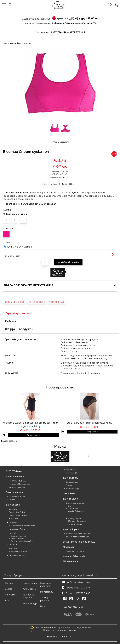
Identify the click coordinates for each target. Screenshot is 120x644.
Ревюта (11, 321)
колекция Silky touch (74, 556)
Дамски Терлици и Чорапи (78, 533)
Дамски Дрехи (71, 478)
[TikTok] (85, 599)
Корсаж (13, 533)
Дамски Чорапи (71, 529)
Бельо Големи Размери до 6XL (79, 542)
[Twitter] (72, 599)
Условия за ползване (29, 596)
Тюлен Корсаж (17, 539)
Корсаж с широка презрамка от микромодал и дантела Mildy (31, 424)
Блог (43, 606)
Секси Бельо (70, 493)
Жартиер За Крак (19, 552)
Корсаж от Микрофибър (22, 541)
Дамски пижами (14, 492)
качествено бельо (14, 302)
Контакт (10, 595)
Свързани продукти (19, 329)
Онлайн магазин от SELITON (60, 641)
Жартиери (14, 548)
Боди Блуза (71, 469)
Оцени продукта (61, 142)
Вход (8, 600)
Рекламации (47, 592)
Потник (70, 485)
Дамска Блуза (72, 488)
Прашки (14, 518)
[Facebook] (65, 599)
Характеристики (17, 313)
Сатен (12, 500)
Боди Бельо (14, 509)
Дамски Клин (72, 482)
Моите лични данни (60, 635)
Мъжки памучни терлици (78, 537)
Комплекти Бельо (17, 529)
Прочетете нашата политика (60, 630)
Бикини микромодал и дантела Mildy (89, 423)
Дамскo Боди (13, 505)
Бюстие (28, 43)
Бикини (71, 506)
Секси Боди (71, 473)
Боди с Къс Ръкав (17, 512)
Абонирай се (10, 441)
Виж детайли (33, 435)
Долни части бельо (75, 503)
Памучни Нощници (18, 481)
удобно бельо (57, 302)
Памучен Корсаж (18, 536)
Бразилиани (73, 509)
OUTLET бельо (14, 471)
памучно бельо (37, 302)
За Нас (9, 589)
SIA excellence (71, 561)
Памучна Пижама (17, 496)
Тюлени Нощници (17, 487)
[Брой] (45, 262)
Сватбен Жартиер (77, 521)
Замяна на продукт (46, 584)
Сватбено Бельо (17, 555)
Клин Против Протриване (23, 526)
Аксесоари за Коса (75, 551)
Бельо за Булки (75, 518)
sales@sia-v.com (82, 582)
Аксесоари (69, 547)
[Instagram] (78, 599)
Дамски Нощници (15, 476)
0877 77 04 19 (83, 588)
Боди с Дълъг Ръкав (18, 515)
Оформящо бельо (74, 524)
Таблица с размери (16, 214)
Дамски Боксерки (76, 511)
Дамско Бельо (16, 43)
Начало (5, 43)
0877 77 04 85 (83, 593)
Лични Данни (29, 589)
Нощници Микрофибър (20, 484)
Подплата (14, 522)
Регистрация (30, 583)
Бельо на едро (30, 603)
